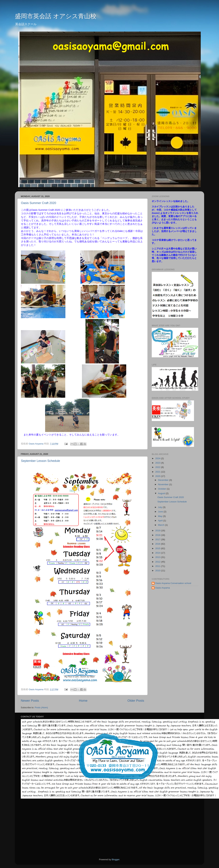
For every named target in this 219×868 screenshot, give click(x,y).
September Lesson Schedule (40, 461)
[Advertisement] (152, 828)
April (161, 521)
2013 (158, 557)
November (164, 484)
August (162, 493)
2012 (158, 562)
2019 (158, 531)
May (160, 516)
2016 (158, 544)
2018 (158, 535)
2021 (158, 472)
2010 (158, 571)
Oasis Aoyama (162, 588)
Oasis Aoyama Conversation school (173, 583)
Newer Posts (30, 701)
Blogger (116, 859)
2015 (158, 548)
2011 (158, 566)
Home (83, 701)
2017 (158, 539)
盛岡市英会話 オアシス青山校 (56, 16)
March (161, 525)
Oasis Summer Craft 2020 (39, 203)
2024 (158, 458)
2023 (158, 463)
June (161, 512)
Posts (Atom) (41, 707)
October (162, 489)
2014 (158, 553)
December (164, 480)
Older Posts (136, 701)
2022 (158, 467)
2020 (158, 476)
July (160, 507)
